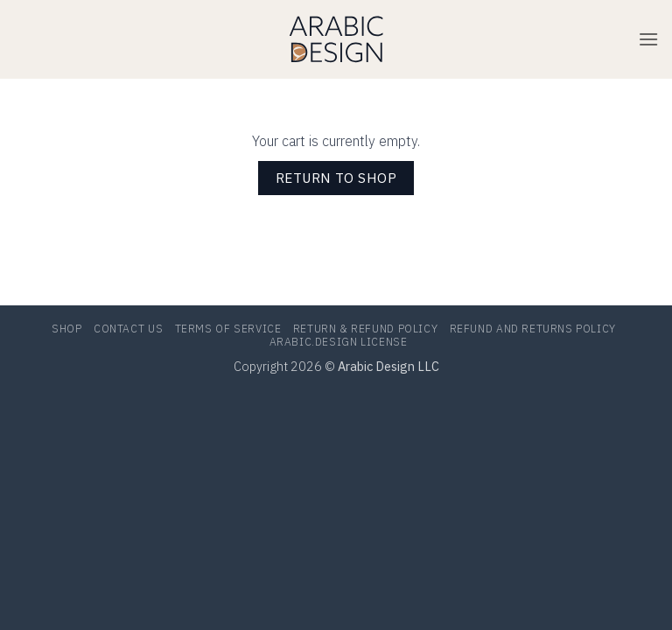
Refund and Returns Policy (533, 329)
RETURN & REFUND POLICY (365, 329)
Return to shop (336, 178)
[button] (648, 39)
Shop (66, 329)
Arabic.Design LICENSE (339, 342)
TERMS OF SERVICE (228, 329)
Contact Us (128, 329)
